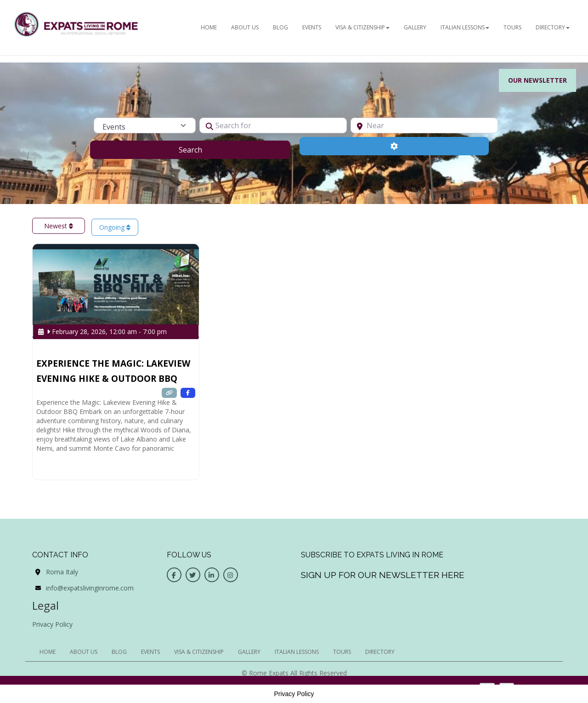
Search (202, 149)
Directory (553, 27)
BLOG (280, 27)
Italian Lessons (465, 27)
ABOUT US (245, 27)
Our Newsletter (537, 80)
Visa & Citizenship (362, 27)
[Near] (424, 125)
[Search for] (273, 125)
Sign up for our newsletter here (383, 575)
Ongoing (115, 227)
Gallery (415, 27)
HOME (209, 27)
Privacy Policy (52, 624)
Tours (512, 27)
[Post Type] (145, 125)
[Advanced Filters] (394, 146)
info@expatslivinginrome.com (90, 588)
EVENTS (312, 27)
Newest (59, 226)
